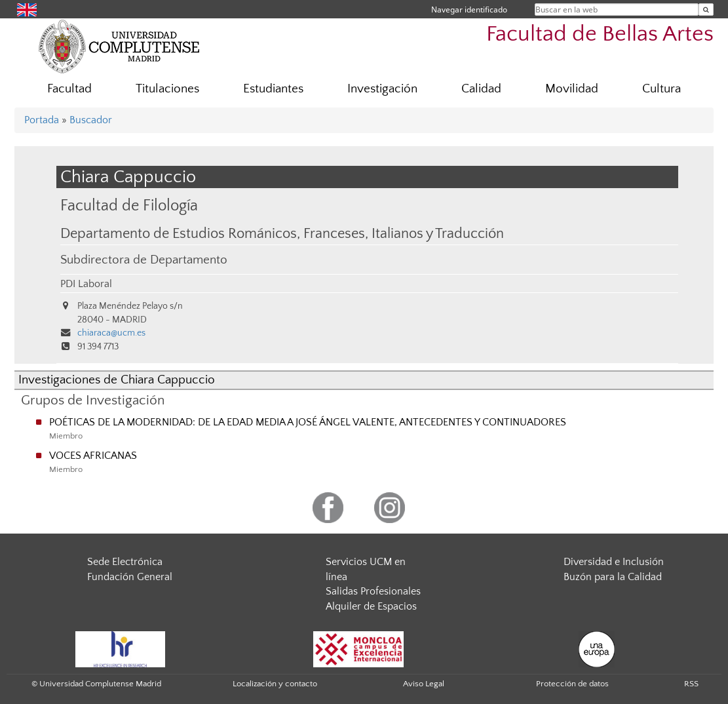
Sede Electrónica (125, 562)
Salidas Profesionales (373, 591)
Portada (42, 120)
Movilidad (572, 89)
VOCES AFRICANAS (93, 456)
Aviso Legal (424, 684)
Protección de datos (572, 684)
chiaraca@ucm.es (111, 333)
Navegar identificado (469, 10)
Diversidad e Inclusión (614, 562)
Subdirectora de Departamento (144, 260)
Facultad (69, 89)
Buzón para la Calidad (613, 577)
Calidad (481, 89)
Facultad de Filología (129, 205)
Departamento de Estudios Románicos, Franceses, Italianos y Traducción (282, 234)
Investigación (382, 89)
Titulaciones (167, 89)
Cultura (661, 89)
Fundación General (130, 577)
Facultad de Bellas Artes (600, 34)
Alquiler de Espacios (371, 606)
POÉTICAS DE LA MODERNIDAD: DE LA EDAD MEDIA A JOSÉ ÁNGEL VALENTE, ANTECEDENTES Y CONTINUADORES (308, 422)
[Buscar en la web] (706, 10)
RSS (691, 684)
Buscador (91, 120)
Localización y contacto (275, 684)
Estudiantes (273, 89)
